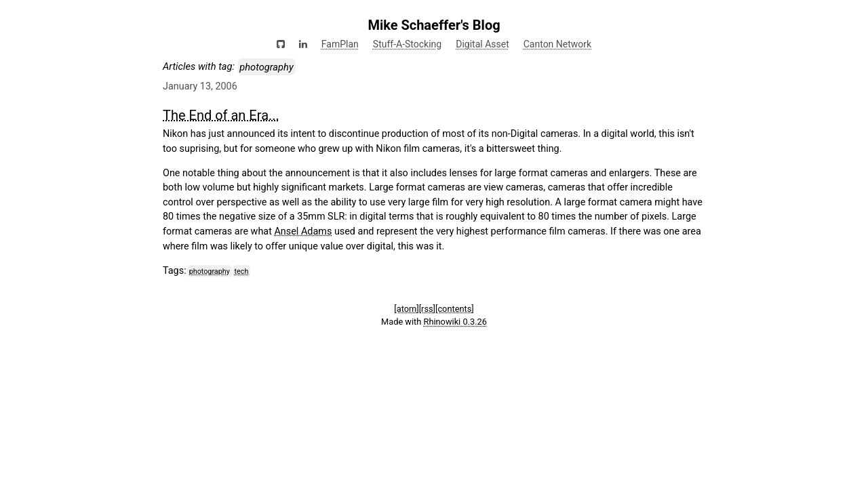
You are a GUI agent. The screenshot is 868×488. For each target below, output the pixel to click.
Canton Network (557, 44)
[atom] (406, 309)
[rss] (427, 309)
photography (210, 271)
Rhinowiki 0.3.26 (455, 322)
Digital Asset (482, 44)
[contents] (455, 309)
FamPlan (340, 44)
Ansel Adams (303, 231)
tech (242, 271)
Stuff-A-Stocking (407, 44)
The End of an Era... (221, 115)
